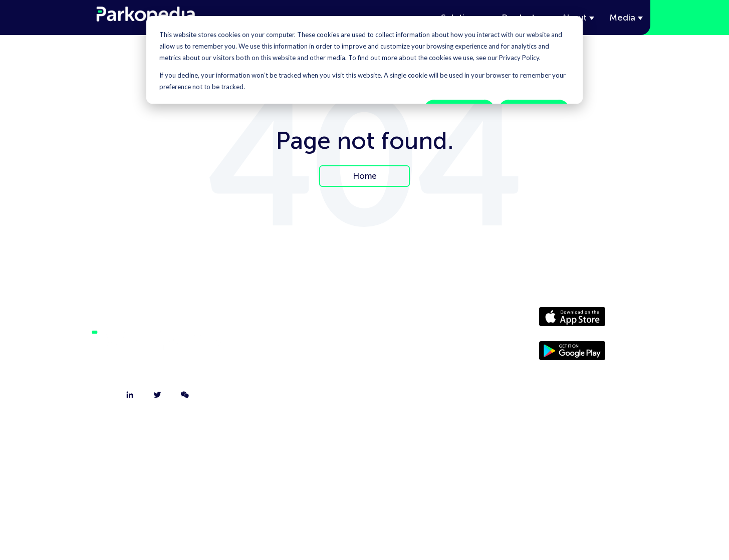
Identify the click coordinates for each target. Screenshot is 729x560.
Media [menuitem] (416, 346)
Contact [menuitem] (298, 346)
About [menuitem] (298, 321)
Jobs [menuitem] (298, 371)
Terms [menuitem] (416, 396)
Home (364, 176)
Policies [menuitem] (416, 371)
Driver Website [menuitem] (416, 321)
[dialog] (364, 60)
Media (622, 18)
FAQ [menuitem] (298, 396)
